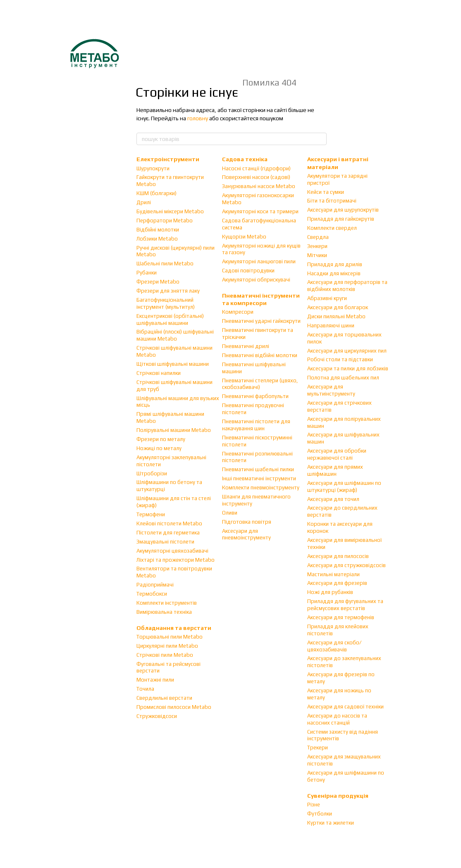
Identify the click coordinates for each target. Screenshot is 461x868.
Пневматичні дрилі (246, 346)
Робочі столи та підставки (340, 359)
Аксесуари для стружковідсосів (346, 565)
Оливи (230, 513)
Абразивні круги (327, 298)
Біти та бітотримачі (332, 201)
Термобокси (152, 594)
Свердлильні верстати (164, 698)
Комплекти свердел (332, 228)
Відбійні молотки (158, 230)
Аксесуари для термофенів (341, 617)
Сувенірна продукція (338, 796)
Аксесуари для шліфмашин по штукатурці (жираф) (344, 486)
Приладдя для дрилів (335, 264)
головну (198, 118)
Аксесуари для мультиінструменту (331, 390)
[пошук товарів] (320, 139)
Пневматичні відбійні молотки (260, 355)
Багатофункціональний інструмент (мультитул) (166, 303)
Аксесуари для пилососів (338, 556)
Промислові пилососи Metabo (174, 707)
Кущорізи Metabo (244, 237)
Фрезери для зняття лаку (168, 291)
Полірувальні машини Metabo (174, 430)
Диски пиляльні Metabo (336, 316)
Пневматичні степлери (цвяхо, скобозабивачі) (260, 384)
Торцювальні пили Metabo (170, 637)
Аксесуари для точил (333, 499)
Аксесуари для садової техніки (345, 707)
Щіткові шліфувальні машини (173, 364)
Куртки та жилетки (331, 823)
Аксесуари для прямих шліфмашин (335, 470)
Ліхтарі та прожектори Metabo (176, 560)
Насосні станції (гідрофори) (256, 168)
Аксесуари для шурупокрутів (343, 210)
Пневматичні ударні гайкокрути (261, 321)
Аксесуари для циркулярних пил (347, 351)
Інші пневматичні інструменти (259, 478)
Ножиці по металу (159, 448)
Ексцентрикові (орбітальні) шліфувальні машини (170, 320)
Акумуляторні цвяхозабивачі (172, 551)
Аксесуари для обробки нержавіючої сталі (337, 454)
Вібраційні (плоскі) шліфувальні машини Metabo (175, 335)
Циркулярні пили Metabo (167, 646)
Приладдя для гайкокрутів (341, 219)
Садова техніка (245, 159)
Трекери (318, 748)
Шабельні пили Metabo (165, 263)
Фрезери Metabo (158, 282)
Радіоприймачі (155, 585)
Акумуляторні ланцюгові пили (259, 261)
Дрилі (144, 202)
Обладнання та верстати (174, 628)
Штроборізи (152, 473)
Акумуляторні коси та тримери (260, 211)
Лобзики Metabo (157, 239)
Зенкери (317, 246)
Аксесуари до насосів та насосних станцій (337, 719)
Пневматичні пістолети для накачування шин (256, 425)
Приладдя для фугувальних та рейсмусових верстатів (345, 605)
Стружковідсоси (157, 716)
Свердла (318, 237)
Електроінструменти (168, 159)
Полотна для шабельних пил (343, 378)
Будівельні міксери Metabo (170, 211)
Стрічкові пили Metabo (165, 655)
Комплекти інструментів (167, 603)
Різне (314, 805)
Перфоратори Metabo (165, 221)
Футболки (320, 814)
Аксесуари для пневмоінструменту (246, 534)
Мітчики (317, 255)
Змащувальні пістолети (165, 542)
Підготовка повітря (247, 522)
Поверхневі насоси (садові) (256, 177)
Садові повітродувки (248, 271)
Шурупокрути (153, 168)
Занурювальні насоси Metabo (259, 186)
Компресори (238, 312)
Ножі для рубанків (330, 592)
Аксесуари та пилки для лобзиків (348, 368)
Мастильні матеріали (333, 574)
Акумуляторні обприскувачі (256, 280)
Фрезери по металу (161, 439)
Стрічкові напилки (159, 373)
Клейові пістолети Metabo (169, 523)
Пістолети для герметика (168, 533)
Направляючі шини (331, 325)
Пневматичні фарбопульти (255, 396)
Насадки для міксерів (334, 273)
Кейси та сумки (326, 192)
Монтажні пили (155, 680)
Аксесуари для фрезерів (337, 583)
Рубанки (147, 273)
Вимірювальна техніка (164, 612)
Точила (145, 689)
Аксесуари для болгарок (338, 307)
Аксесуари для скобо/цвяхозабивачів (334, 646)
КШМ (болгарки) (156, 193)
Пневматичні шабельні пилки (258, 469)
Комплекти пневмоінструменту (261, 488)
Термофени (151, 514)
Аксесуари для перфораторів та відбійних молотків (347, 286)
